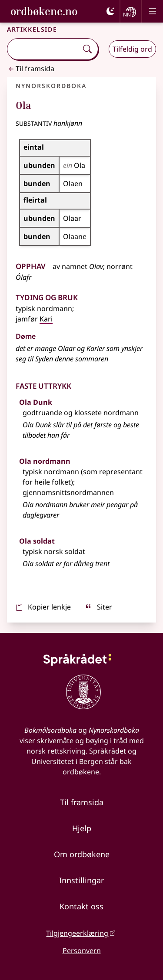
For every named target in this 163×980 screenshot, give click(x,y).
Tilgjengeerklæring (77, 933)
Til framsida (31, 69)
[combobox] (43, 49)
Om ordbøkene (82, 854)
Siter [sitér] (98, 607)
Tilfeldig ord (132, 49)
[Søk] (87, 49)
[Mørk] (110, 11)
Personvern (82, 951)
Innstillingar (81, 880)
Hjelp (82, 828)
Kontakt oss (81, 906)
